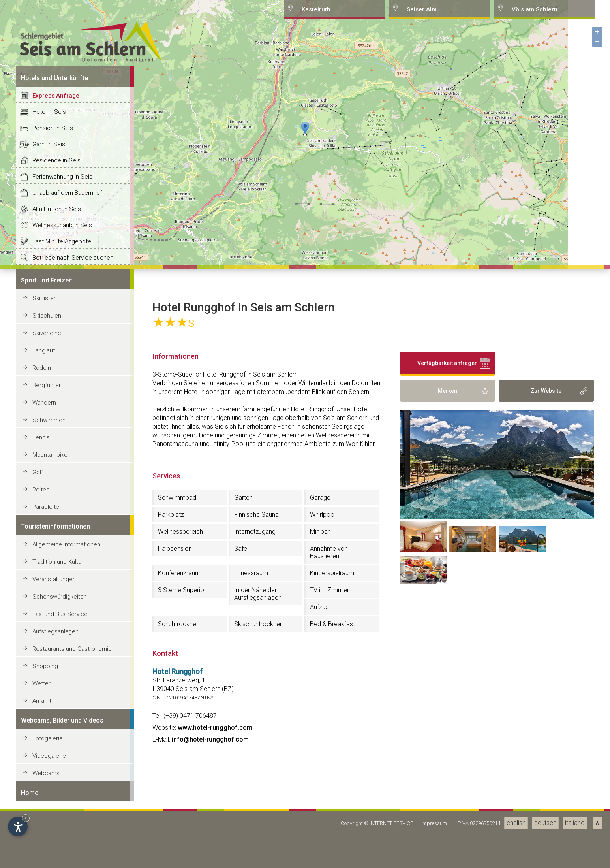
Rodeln (42, 794)
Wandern (44, 828)
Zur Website (546, 817)
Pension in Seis (53, 554)
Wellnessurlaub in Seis (62, 651)
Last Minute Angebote (62, 667)
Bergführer (47, 811)
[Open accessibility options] (18, 827)
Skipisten (45, 724)
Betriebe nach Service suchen (73, 683)
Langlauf (44, 776)
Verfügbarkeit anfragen (448, 789)
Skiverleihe (47, 759)
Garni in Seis (49, 570)
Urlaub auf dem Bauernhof (67, 619)
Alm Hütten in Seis (57, 635)
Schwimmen (49, 846)
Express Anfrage (56, 522)
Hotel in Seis (49, 538)
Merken (448, 817)
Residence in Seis (56, 586)
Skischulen (47, 742)
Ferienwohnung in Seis (62, 603)
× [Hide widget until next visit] (26, 818)
